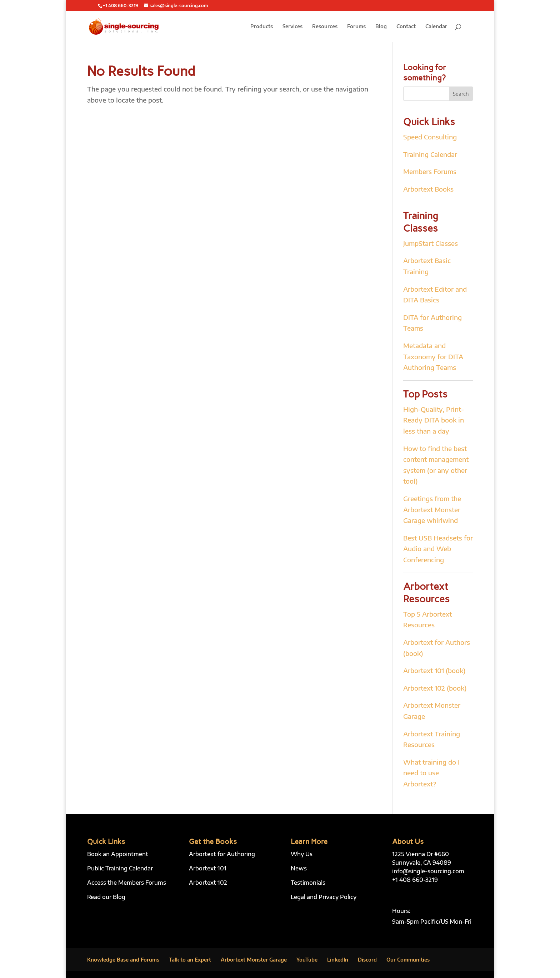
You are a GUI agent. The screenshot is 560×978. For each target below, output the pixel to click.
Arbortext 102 (208, 883)
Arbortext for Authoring (222, 854)
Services (292, 27)
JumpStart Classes (431, 243)
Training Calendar (430, 154)
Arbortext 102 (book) (435, 688)
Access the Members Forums (127, 883)
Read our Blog (106, 897)
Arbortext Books (428, 189)
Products (262, 27)
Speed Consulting (430, 137)
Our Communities (408, 960)
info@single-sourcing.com (428, 871)
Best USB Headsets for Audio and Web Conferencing (438, 549)
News (299, 868)
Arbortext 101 (208, 868)
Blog (381, 27)
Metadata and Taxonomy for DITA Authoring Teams (433, 356)
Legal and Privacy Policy (324, 897)
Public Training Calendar (120, 868)
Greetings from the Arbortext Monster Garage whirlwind (432, 509)
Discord (367, 960)
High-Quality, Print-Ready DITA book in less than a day (434, 420)
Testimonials (308, 883)
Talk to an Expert (190, 960)
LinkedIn (338, 960)
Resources (325, 27)
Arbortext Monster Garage (254, 960)
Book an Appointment (118, 854)
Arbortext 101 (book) (434, 670)
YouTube (307, 960)
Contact (406, 27)
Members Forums (430, 171)
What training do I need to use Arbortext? (431, 773)
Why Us (302, 854)
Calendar (436, 27)
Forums (356, 27)
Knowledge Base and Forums (123, 960)
